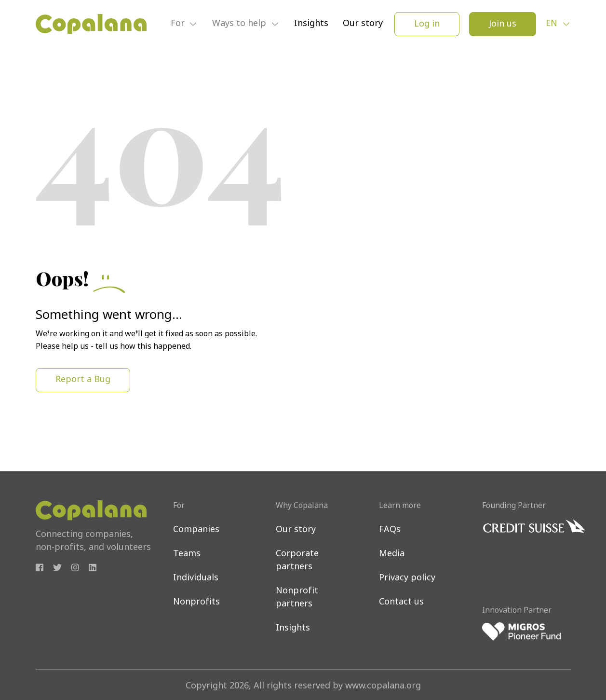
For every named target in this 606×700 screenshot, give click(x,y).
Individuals (196, 578)
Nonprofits (196, 602)
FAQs (390, 530)
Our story (363, 24)
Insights (311, 24)
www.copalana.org (383, 686)
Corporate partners (297, 561)
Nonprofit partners (297, 598)
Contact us (401, 602)
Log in (427, 24)
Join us (503, 24)
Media (392, 554)
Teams (187, 554)
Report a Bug (83, 380)
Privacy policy (407, 578)
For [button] (179, 24)
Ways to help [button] (240, 24)
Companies (196, 530)
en (553, 24)
